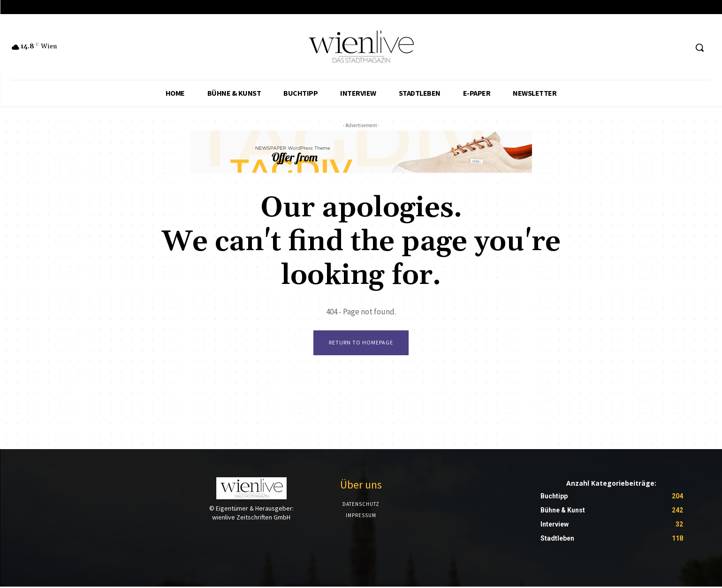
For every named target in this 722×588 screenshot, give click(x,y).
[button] (699, 47)
